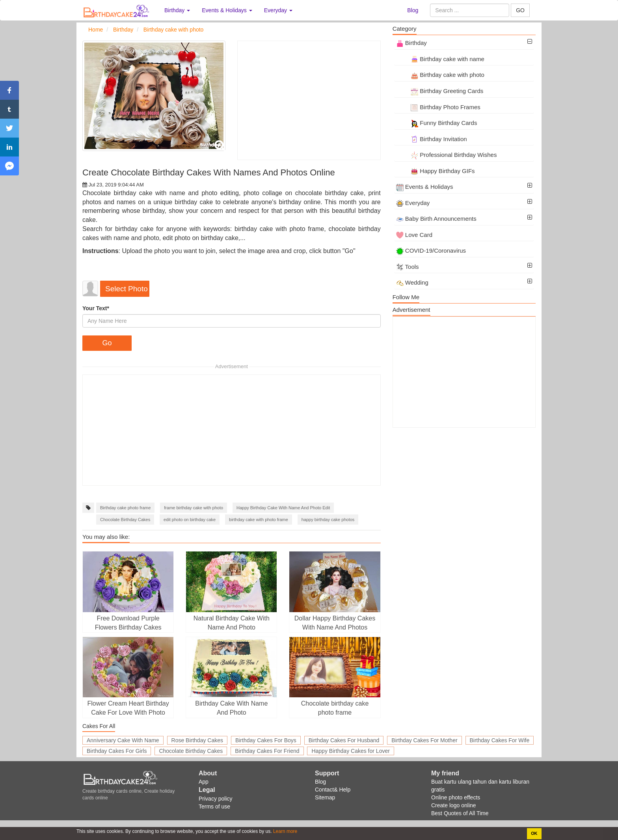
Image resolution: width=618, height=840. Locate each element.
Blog (413, 10)
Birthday (411, 43)
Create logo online (454, 805)
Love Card (414, 235)
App (204, 782)
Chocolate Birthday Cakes (125, 520)
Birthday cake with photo (440, 75)
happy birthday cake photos (328, 520)
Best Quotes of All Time (460, 813)
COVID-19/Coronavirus (431, 251)
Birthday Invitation (432, 139)
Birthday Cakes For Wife (500, 740)
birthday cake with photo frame (259, 520)
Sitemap (325, 797)
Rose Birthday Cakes (197, 740)
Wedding (412, 282)
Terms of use (214, 806)
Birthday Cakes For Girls (117, 751)
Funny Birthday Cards (437, 123)
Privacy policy (216, 799)
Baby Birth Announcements (436, 219)
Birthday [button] (177, 10)
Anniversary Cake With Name (123, 740)
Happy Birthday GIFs (436, 171)
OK (534, 833)
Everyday (413, 203)
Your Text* (96, 308)
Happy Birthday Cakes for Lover (350, 751)
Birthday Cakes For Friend (267, 751)
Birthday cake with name (440, 59)
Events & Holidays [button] (227, 10)
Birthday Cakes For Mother (424, 740)
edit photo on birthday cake (190, 520)
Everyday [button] (278, 10)
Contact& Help (333, 790)
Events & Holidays (425, 187)
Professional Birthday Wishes (447, 155)
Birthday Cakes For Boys (266, 740)
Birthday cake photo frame (125, 508)
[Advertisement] (309, 100)
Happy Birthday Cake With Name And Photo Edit (283, 508)
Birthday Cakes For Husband (344, 740)
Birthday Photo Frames (438, 107)
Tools (408, 267)
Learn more (285, 831)
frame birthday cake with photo (194, 508)
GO (520, 10)
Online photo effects (456, 797)
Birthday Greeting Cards (440, 91)
